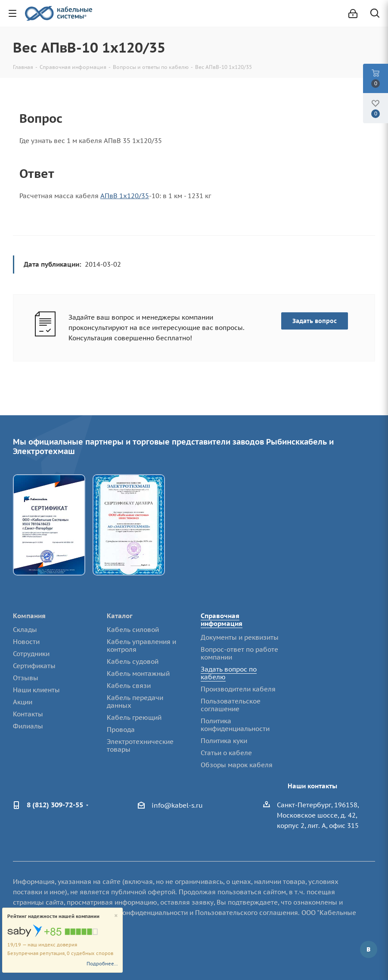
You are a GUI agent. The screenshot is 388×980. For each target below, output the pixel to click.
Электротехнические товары (140, 745)
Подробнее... (102, 964)
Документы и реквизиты (240, 637)
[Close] (116, 916)
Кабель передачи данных (135, 702)
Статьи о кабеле (226, 753)
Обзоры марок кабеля (237, 765)
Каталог (120, 616)
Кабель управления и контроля (141, 646)
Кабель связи (129, 686)
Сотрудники (31, 654)
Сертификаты (34, 666)
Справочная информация (222, 620)
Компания (29, 616)
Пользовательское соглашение (231, 705)
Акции (23, 702)
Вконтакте (369, 949)
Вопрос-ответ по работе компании (239, 653)
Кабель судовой (133, 661)
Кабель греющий (134, 717)
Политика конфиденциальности (235, 725)
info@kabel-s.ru (177, 806)
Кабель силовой (133, 630)
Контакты (28, 714)
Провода (121, 730)
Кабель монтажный (138, 674)
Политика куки (224, 741)
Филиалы (28, 726)
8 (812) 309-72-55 (55, 805)
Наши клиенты (36, 690)
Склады (25, 630)
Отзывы (26, 678)
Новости (26, 642)
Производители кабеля (238, 689)
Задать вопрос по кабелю (229, 673)
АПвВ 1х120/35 (125, 196)
